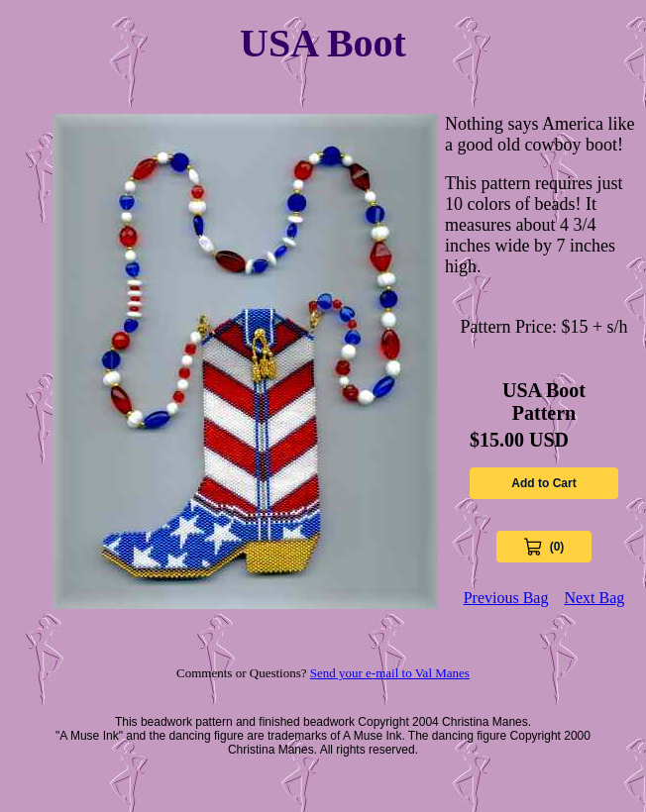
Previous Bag (506, 598)
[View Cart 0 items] (544, 547)
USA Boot (323, 43)
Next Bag (594, 598)
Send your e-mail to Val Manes (390, 673)
